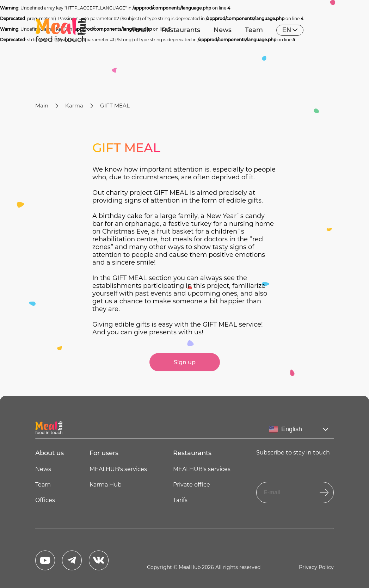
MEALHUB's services (118, 469)
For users (104, 453)
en (290, 30)
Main (42, 106)
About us (50, 453)
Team (254, 30)
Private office (192, 485)
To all (140, 30)
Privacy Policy (316, 567)
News (223, 30)
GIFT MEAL (115, 106)
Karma (74, 106)
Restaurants (181, 30)
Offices (45, 500)
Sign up (185, 362)
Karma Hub (106, 485)
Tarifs (180, 500)
